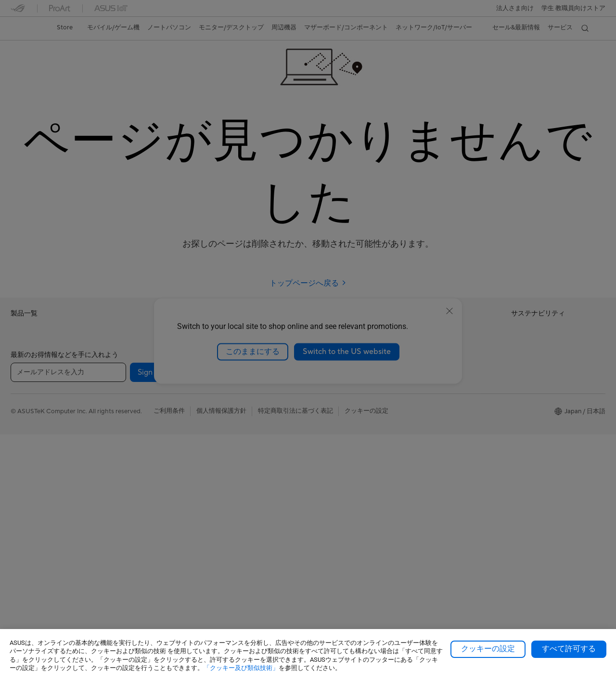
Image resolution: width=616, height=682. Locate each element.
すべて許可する (569, 649)
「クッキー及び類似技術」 (241, 668)
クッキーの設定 (488, 649)
